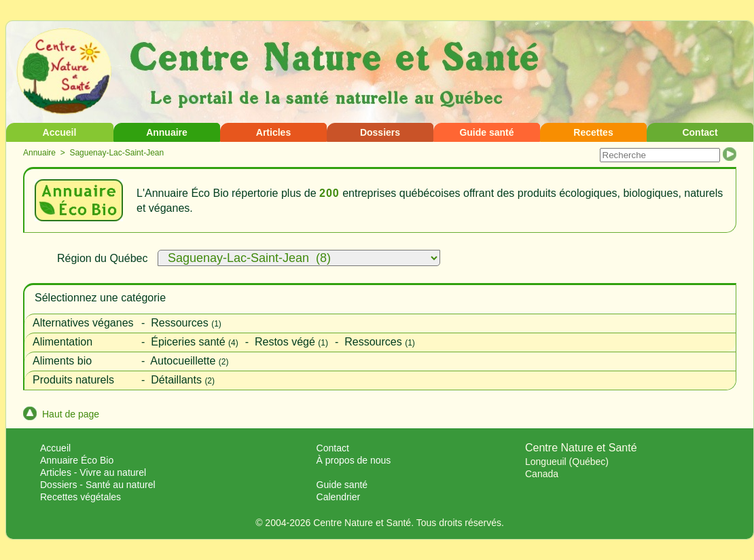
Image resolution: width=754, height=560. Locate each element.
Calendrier (339, 497)
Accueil (60, 132)
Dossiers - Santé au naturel (98, 485)
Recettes (593, 132)
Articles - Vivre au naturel (93, 472)
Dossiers (380, 132)
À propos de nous (354, 460)
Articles (273, 132)
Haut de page (61, 414)
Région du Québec (102, 258)
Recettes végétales (80, 497)
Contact (700, 132)
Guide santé (486, 132)
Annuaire (167, 132)
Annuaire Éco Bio (77, 460)
